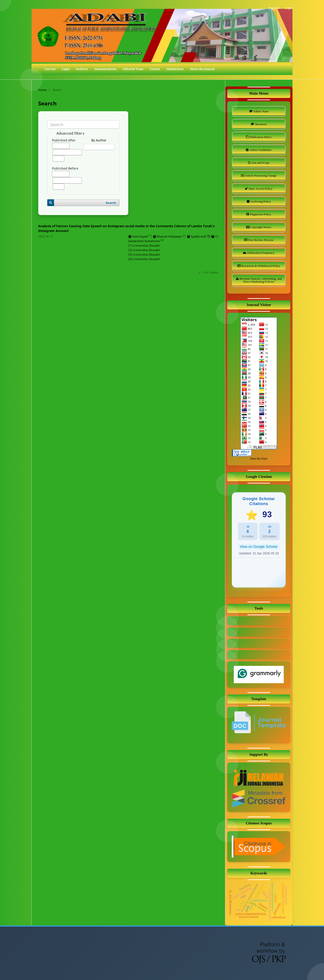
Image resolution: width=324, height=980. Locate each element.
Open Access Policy (260, 189)
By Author (99, 140)
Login (66, 69)
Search (111, 203)
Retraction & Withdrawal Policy (261, 266)
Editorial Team (133, 69)
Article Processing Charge (260, 176)
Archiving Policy (260, 201)
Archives (82, 69)
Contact (155, 69)
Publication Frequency (261, 253)
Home (42, 90)
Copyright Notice (260, 227)
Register (274, 8)
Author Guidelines (260, 150)
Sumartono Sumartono (144, 241)
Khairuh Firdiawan (169, 236)
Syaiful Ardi (198, 236)
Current (50, 69)
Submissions (175, 69)
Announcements (105, 69)
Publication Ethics (260, 137)
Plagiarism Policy (260, 214)
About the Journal (202, 69)
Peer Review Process (260, 240)
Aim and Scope (260, 163)
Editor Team (261, 111)
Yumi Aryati (140, 236)
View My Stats (259, 459)
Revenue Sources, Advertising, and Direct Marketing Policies (260, 280)
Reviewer (261, 124)
